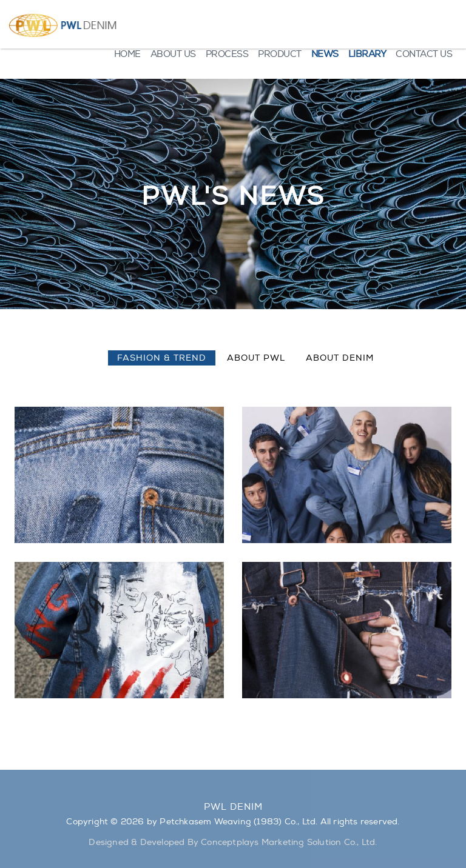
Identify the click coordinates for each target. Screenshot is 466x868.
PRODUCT (280, 54)
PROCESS (227, 54)
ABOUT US (173, 54)
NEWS (325, 54)
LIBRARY (367, 54)
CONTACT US (424, 54)
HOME (127, 54)
